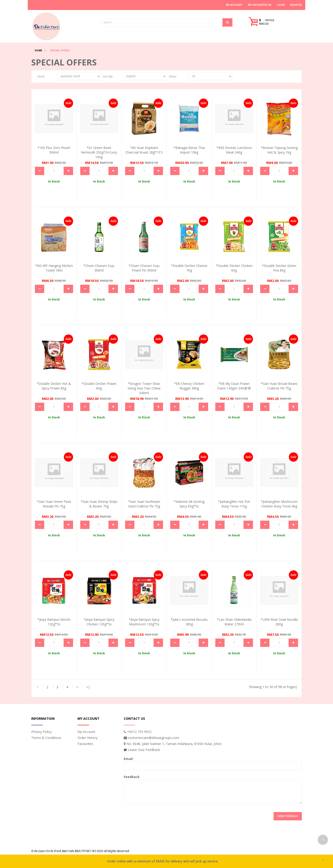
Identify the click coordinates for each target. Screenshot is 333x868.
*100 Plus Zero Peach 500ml (54, 150)
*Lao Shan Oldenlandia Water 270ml (234, 622)
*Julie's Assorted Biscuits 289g (189, 622)
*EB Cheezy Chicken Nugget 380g (189, 386)
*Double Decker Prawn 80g (99, 386)
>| (88, 687)
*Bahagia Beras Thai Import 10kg (189, 150)
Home (38, 50)
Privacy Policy (41, 732)
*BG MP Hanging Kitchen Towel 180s (54, 268)
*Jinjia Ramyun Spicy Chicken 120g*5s (99, 622)
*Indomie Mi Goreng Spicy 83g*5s (189, 504)
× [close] (323, 860)
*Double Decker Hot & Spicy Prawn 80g (54, 386)
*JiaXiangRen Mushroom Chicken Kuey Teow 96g (279, 504)
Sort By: (108, 77)
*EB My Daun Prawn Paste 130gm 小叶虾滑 (234, 386)
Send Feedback (288, 816)
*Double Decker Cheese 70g (189, 268)
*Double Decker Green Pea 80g (279, 268)
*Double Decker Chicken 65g (234, 268)
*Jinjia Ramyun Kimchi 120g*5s (54, 622)
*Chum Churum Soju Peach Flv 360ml (144, 268)
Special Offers (60, 50)
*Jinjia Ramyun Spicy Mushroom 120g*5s (144, 622)
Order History (88, 738)
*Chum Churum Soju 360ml (99, 268)
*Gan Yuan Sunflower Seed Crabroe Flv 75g (144, 504)
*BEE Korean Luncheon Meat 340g (234, 150)
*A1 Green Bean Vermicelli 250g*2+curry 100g (99, 152)
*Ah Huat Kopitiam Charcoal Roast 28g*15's (144, 150)
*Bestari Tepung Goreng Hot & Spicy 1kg (279, 150)
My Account (86, 732)
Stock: (41, 77)
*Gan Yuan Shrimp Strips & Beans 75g (99, 504)
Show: (173, 77)
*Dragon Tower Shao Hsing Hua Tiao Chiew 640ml (144, 388)
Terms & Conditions (46, 738)
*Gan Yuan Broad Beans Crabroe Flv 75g (279, 386)
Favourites (85, 744)
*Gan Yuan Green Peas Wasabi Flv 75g (54, 504)
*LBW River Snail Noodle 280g (279, 622)
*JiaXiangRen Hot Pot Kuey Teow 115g (234, 504)
